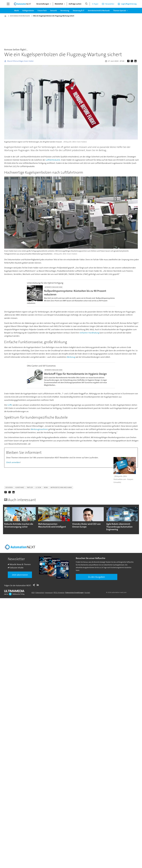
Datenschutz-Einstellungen (74, 592)
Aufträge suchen (75, 4)
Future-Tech (42, 11)
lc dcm (38, 488)
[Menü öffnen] (8, 4)
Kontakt (87, 592)
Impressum (49, 592)
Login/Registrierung (129, 4)
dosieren (9, 488)
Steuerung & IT (79, 11)
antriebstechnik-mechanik (61, 488)
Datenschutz (40, 592)
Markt (17, 11)
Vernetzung (65, 11)
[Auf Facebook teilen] (129, 61)
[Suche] (86, 4)
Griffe (10, 405)
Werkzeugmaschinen (39, 429)
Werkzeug (71, 357)
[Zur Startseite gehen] (22, 4)
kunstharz (20, 488)
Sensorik (53, 11)
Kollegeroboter (28, 11)
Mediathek (59, 4)
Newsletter (110, 4)
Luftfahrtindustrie (53, 160)
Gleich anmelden (13, 462)
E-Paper (95, 4)
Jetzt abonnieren (20, 575)
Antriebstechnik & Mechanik (99, 11)
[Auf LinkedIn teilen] (136, 61)
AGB (33, 592)
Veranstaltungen (43, 4)
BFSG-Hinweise (59, 592)
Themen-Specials (120, 11)
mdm (46, 488)
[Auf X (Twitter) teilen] (132, 61)
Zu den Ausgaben (97, 577)
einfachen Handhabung (89, 333)
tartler (30, 488)
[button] (134, 519)
